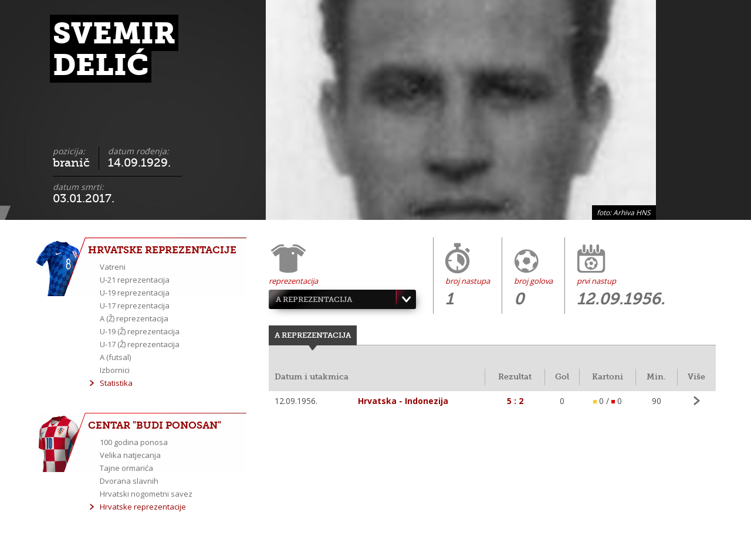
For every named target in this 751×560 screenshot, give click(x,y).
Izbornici (115, 370)
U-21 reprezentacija (135, 280)
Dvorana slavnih (129, 481)
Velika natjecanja (130, 455)
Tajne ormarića (126, 468)
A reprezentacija (314, 299)
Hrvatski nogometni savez (146, 494)
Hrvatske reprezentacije (143, 507)
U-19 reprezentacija (135, 293)
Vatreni (113, 267)
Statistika (116, 383)
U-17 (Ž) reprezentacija (140, 344)
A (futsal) (115, 357)
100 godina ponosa (134, 442)
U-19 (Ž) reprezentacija (140, 331)
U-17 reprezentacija (135, 306)
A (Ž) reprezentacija (134, 318)
